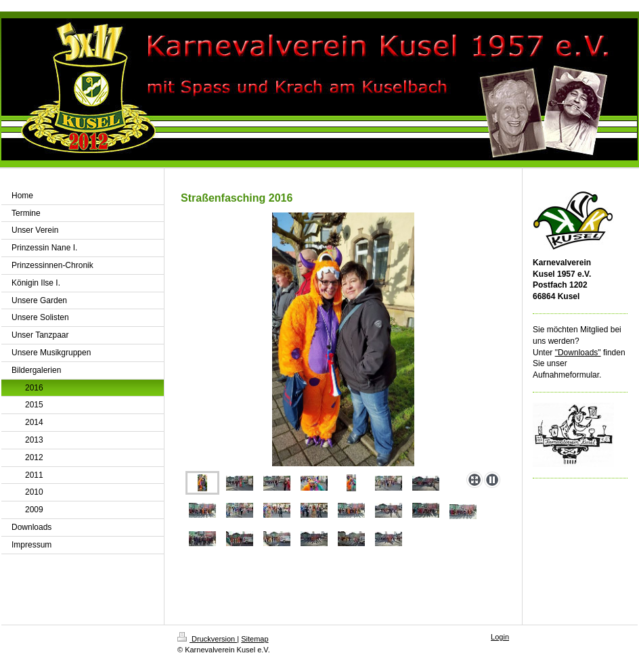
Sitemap (255, 639)
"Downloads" (578, 353)
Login (500, 637)
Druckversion (207, 639)
